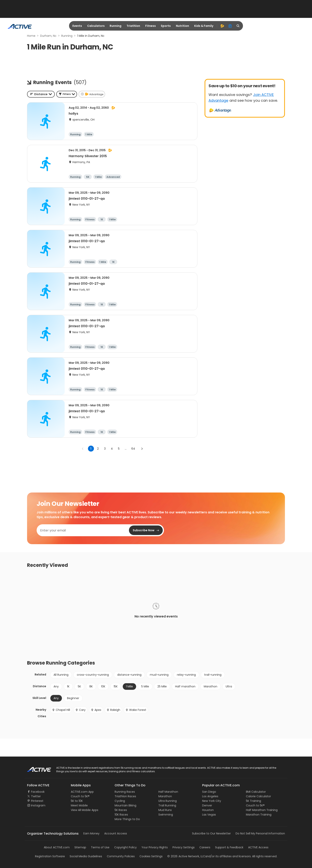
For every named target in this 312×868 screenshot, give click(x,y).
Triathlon (133, 26)
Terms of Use (100, 847)
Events (77, 26)
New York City (212, 801)
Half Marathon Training (262, 810)
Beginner (73, 698)
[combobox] (41, 94)
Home (31, 36)
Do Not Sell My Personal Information (260, 833)
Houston (208, 810)
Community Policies (121, 856)
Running (116, 26)
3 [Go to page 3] (105, 449)
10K (103, 686)
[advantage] (222, 26)
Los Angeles (210, 796)
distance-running (129, 675)
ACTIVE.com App (82, 792)
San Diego (209, 792)
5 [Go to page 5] (119, 449)
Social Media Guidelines (86, 856)
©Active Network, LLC (186, 856)
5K (79, 686)
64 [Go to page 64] (133, 449)
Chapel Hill (61, 710)
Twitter (36, 796)
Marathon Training (259, 815)
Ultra (229, 686)
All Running (61, 675)
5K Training (253, 801)
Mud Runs (165, 810)
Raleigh (113, 710)
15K (116, 686)
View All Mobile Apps (85, 810)
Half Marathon (168, 792)
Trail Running (167, 805)
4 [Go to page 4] (112, 449)
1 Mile (129, 686)
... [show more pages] (126, 449)
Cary (80, 710)
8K (91, 686)
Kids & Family (204, 26)
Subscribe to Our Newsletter (211, 833)
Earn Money (91, 833)
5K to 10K (77, 801)
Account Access (116, 833)
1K (68, 686)
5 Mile (145, 686)
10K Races (121, 815)
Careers (205, 847)
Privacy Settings (184, 847)
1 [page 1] (91, 449)
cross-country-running (93, 675)
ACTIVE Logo (36, 768)
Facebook (38, 792)
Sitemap (80, 847)
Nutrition (182, 26)
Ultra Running (168, 801)
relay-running (186, 675)
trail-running (213, 675)
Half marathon (185, 686)
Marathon (211, 686)
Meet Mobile (79, 805)
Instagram (38, 805)
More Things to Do (127, 819)
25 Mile (162, 686)
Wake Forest (136, 710)
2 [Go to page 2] (98, 449)
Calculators (96, 26)
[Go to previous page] (83, 449)
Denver (207, 805)
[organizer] (230, 26)
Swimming (166, 815)
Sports (166, 26)
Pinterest (37, 801)
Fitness (151, 26)
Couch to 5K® (80, 796)
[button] (67, 94)
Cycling (120, 801)
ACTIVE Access (258, 847)
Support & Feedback (229, 847)
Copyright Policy (125, 847)
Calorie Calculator (258, 796)
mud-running (159, 675)
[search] (238, 26)
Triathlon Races (125, 796)
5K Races (121, 810)
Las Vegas (209, 815)
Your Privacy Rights (155, 847)
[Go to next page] (142, 449)
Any (56, 686)
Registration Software (50, 856)
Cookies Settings (151, 856)
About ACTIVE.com (57, 847)
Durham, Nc (48, 36)
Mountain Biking (125, 805)
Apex (96, 710)
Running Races (125, 792)
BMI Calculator (256, 792)
